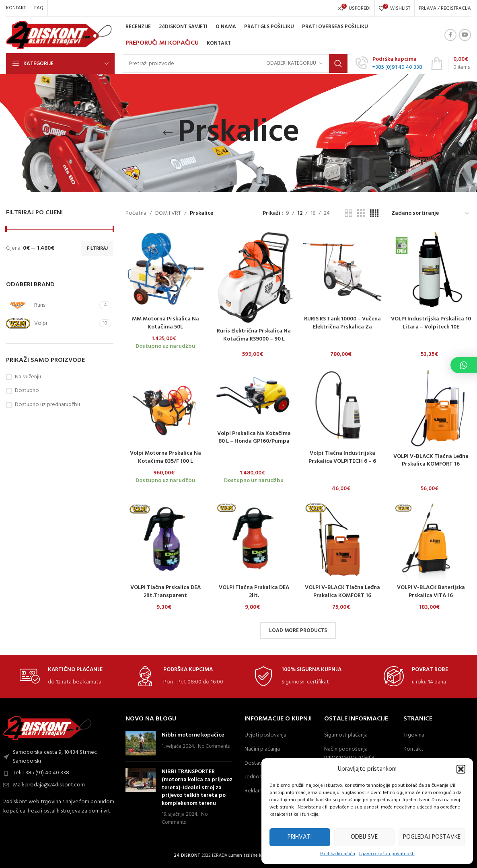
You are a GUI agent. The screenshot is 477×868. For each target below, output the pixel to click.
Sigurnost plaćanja (346, 735)
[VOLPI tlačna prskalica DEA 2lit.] (254, 540)
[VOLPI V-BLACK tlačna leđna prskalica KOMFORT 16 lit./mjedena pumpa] (342, 540)
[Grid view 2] (348, 214)
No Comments (214, 747)
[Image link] (47, 728)
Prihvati (300, 837)
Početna (136, 213)
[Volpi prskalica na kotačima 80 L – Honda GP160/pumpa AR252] (254, 396)
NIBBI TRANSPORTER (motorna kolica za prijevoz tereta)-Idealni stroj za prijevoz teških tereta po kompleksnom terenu (197, 787)
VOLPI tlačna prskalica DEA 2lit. (254, 592)
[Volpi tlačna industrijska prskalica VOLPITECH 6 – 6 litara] (342, 406)
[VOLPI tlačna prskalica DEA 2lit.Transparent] (166, 540)
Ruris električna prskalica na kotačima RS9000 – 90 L (254, 335)
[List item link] (60, 773)
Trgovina (414, 735)
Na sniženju (28, 377)
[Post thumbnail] (141, 743)
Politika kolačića (338, 854)
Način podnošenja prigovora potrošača (349, 753)
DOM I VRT (168, 213)
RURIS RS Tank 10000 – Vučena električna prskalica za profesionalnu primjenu (342, 327)
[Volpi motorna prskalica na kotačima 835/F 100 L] (166, 406)
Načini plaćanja (262, 749)
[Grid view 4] (374, 214)
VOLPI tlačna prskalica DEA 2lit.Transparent (166, 592)
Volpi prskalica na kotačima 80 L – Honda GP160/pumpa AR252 (254, 441)
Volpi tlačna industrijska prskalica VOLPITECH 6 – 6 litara (342, 461)
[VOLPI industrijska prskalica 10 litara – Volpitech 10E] (431, 271)
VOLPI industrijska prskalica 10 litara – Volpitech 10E (431, 323)
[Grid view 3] (361, 214)
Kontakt (413, 749)
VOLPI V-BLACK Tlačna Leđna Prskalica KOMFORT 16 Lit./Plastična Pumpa (431, 464)
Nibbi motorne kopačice (193, 735)
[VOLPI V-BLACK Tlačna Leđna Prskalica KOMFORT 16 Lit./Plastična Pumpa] (431, 407)
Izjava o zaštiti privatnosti (387, 854)
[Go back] (168, 133)
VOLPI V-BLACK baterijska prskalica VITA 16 (431, 592)
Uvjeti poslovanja (265, 735)
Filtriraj (97, 248)
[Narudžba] (431, 214)
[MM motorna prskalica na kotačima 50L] (166, 271)
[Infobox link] (389, 64)
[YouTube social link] (465, 35)
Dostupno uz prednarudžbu (47, 405)
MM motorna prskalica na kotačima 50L (166, 323)
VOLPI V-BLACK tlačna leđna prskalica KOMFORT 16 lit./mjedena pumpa (342, 595)
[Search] (235, 64)
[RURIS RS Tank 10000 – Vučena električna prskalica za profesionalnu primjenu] (342, 271)
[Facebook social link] (450, 35)
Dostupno (27, 391)
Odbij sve (364, 837)
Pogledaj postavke (432, 837)
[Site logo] (59, 35)
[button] (461, 769)
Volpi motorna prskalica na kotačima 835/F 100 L (166, 457)
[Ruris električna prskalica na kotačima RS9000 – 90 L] (254, 277)
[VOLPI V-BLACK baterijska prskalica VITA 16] (431, 540)
